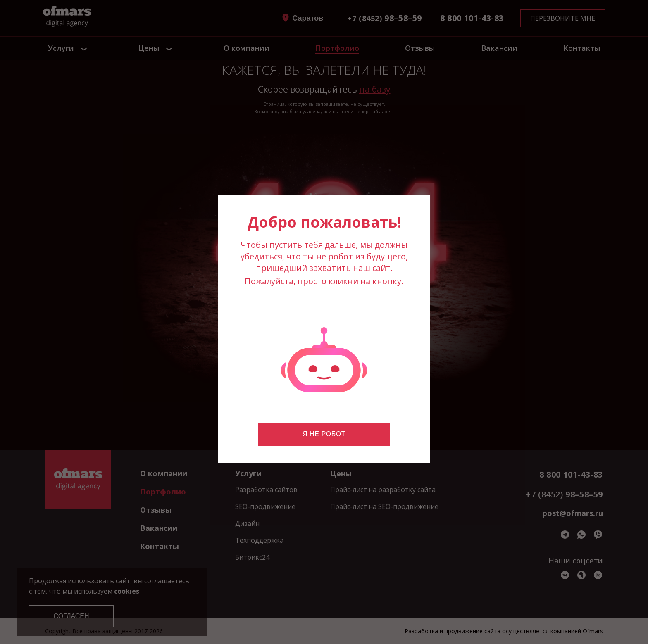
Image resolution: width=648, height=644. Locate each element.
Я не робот (324, 434)
